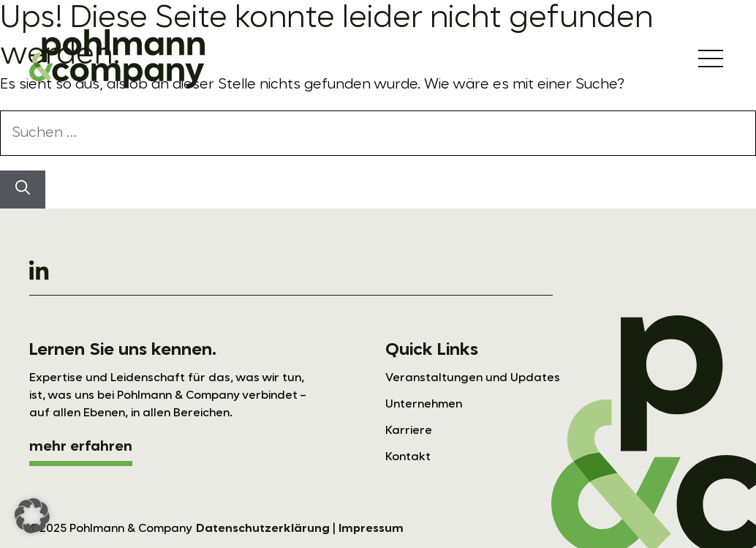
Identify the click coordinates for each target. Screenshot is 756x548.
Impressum (371, 529)
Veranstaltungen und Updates (473, 378)
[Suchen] (23, 189)
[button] (32, 516)
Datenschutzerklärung (263, 529)
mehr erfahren (81, 447)
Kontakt (408, 457)
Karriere (409, 431)
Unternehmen (424, 405)
